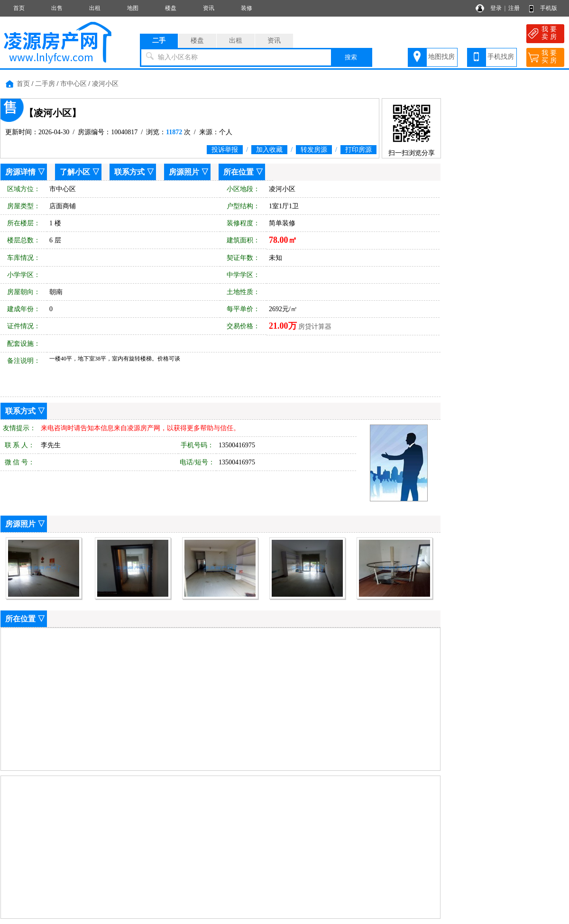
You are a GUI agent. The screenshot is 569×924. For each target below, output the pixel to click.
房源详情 (20, 172)
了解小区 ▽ (80, 172)
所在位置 (239, 172)
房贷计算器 (315, 327)
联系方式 (129, 172)
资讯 (209, 8)
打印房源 (358, 150)
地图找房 (441, 57)
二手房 (45, 84)
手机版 (549, 8)
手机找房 (501, 57)
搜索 (351, 57)
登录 (496, 8)
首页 (19, 8)
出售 (57, 8)
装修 (247, 8)
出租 (95, 8)
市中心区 (73, 84)
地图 (133, 8)
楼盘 (171, 8)
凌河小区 (105, 84)
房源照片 (184, 172)
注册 (514, 8)
